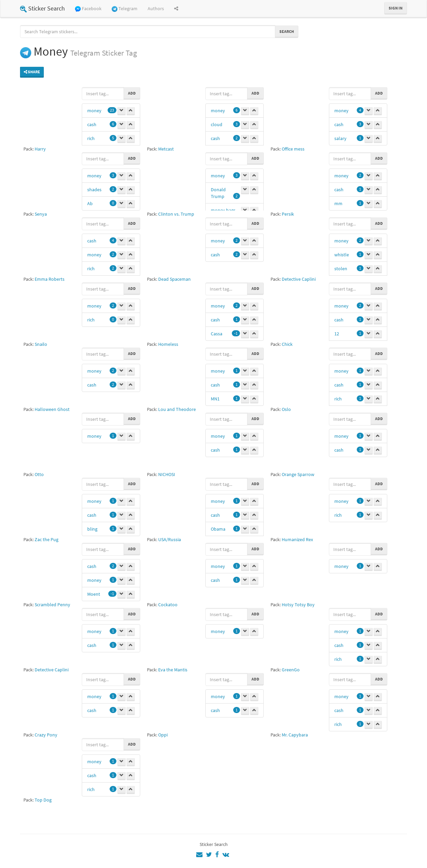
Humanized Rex (297, 539)
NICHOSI (167, 474)
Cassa (217, 334)
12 (337, 334)
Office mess (293, 149)
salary (340, 138)
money (94, 111)
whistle (342, 255)
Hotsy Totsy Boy (298, 605)
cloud (217, 124)
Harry (40, 149)
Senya (41, 214)
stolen (341, 269)
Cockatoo (168, 605)
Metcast (166, 149)
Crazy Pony (46, 735)
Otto (39, 474)
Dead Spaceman (174, 279)
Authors (156, 8)
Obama (218, 529)
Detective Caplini (299, 279)
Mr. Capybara (295, 735)
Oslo (286, 409)
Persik (288, 214)
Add (132, 93)
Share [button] (32, 72)
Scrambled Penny (52, 605)
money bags (223, 210)
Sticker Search (42, 8)
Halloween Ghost (52, 409)
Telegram (125, 9)
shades (94, 190)
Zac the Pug (47, 539)
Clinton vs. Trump (176, 214)
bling (92, 529)
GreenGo (291, 670)
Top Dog (43, 800)
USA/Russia (170, 539)
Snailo (41, 344)
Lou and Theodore (177, 409)
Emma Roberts (50, 279)
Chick (287, 344)
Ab (90, 203)
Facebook (88, 9)
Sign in (396, 8)
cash (92, 124)
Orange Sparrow (298, 474)
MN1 (215, 399)
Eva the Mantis (173, 670)
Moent (94, 594)
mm (338, 203)
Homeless (168, 344)
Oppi (163, 735)
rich (91, 138)
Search (287, 31)
